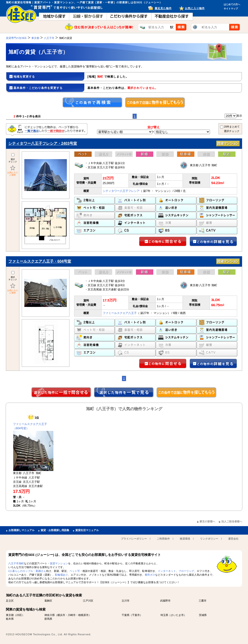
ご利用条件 (163, 539)
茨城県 (203, 615)
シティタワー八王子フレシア (121, 191)
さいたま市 (177, 615)
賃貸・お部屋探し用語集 (55, 530)
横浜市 (61, 615)
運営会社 (233, 539)
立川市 (126, 601)
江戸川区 (88, 601)
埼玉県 (164, 615)
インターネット (167, 571)
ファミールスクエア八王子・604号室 (40, 261)
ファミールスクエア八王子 (120, 313)
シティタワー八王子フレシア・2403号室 (43, 143)
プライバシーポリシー (134, 539)
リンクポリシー (209, 539)
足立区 (10, 601)
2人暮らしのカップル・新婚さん (27, 571)
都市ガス (150, 575)
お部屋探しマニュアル (21, 530)
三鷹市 (203, 601)
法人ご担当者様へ (232, 521)
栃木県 (10, 619)
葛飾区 (48, 601)
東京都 (10, 615)
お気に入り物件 (195, 8)
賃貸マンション (59, 563)
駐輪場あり (62, 575)
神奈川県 (50, 615)
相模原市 (83, 615)
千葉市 (136, 615)
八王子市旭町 (16, 563)
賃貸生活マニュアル (87, 530)
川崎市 (72, 615)
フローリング (186, 571)
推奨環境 (185, 539)
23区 (19, 615)
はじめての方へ (232, 4)
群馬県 (48, 619)
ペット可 (75, 571)
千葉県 (126, 615)
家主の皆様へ (207, 521)
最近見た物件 (163, 8)
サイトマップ (231, 9)
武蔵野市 (165, 601)
